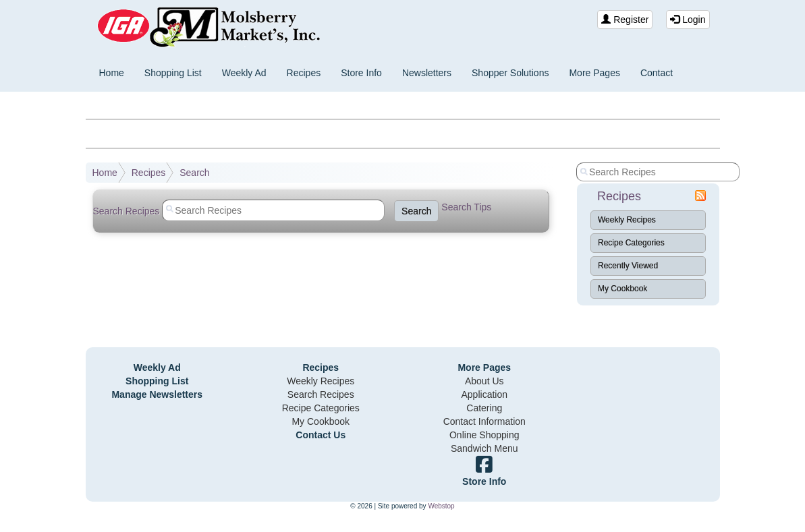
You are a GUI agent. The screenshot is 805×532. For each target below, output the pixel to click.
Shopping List (173, 73)
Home (112, 73)
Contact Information (484, 421)
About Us (484, 381)
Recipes (304, 73)
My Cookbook (622, 289)
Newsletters (427, 73)
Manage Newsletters (157, 394)
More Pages (594, 73)
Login (688, 20)
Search (194, 173)
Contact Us (321, 435)
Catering (484, 408)
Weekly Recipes (627, 220)
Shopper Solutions (510, 73)
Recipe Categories (631, 243)
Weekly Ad (244, 73)
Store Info (361, 73)
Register (625, 20)
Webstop (441, 506)
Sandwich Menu (484, 448)
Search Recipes (321, 394)
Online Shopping (484, 435)
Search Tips (466, 207)
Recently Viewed (628, 266)
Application (485, 394)
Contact (657, 73)
